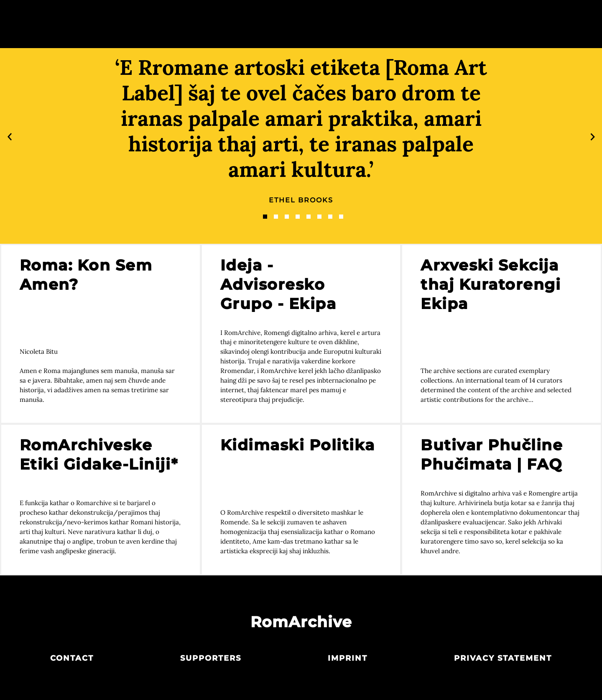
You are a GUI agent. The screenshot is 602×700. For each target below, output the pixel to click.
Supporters (211, 658)
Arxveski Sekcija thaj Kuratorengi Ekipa (491, 284)
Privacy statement (503, 658)
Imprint (348, 658)
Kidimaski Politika (298, 445)
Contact (72, 658)
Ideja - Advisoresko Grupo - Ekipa (278, 284)
